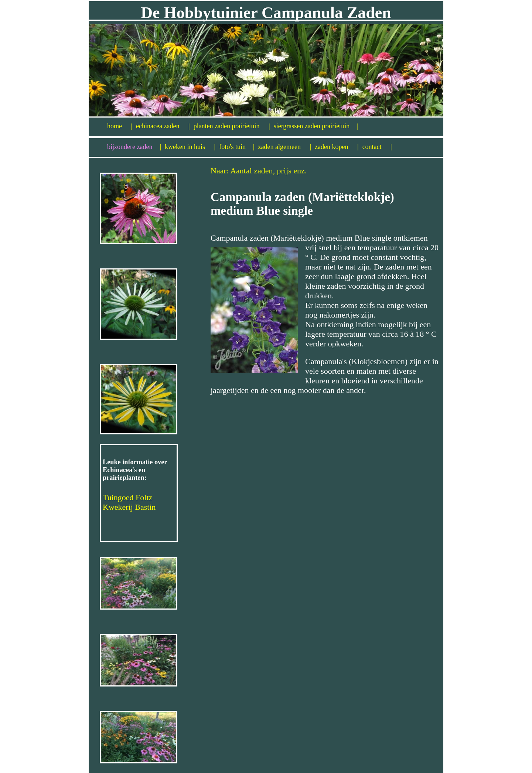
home (120, 126)
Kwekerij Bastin (129, 507)
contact (377, 147)
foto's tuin (237, 147)
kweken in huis (190, 147)
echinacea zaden (163, 126)
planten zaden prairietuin (232, 126)
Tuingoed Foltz (127, 497)
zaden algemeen (285, 147)
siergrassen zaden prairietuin (316, 126)
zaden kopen (337, 147)
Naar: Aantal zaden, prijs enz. (259, 171)
